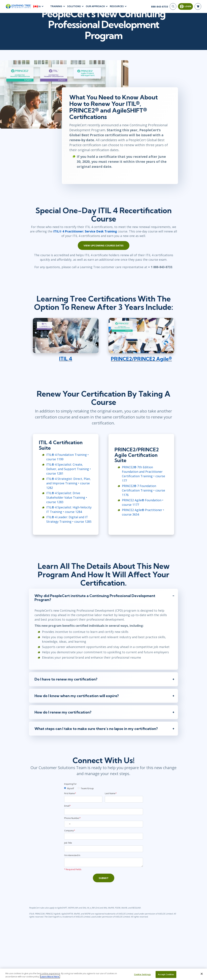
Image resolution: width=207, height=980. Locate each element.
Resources (117, 6)
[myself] (65, 796)
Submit (104, 886)
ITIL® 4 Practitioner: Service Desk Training (77, 234)
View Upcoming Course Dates (104, 248)
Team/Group (87, 797)
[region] (103, 974)
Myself (71, 797)
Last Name (111, 802)
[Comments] (104, 871)
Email (67, 814)
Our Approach (95, 6)
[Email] (104, 820)
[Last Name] (124, 808)
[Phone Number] (104, 832)
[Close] (202, 974)
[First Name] (83, 808)
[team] (79, 796)
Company (70, 839)
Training (56, 6)
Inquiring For (70, 792)
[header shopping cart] (198, 7)
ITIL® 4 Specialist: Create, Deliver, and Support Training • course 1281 (67, 475)
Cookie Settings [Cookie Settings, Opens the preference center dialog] (142, 974)
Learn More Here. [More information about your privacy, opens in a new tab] (50, 977)
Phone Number (72, 826)
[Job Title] (104, 857)
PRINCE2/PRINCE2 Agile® (143, 364)
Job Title (68, 851)
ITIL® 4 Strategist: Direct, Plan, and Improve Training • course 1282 (65, 490)
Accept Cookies (166, 974)
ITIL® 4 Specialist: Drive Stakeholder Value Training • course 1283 (63, 504)
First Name (70, 802)
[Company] (104, 845)
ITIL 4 (64, 364)
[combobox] (68, 832)
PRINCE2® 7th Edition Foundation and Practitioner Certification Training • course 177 (146, 478)
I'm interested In (72, 864)
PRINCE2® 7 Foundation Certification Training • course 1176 (143, 492)
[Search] (173, 7)
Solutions (74, 6)
